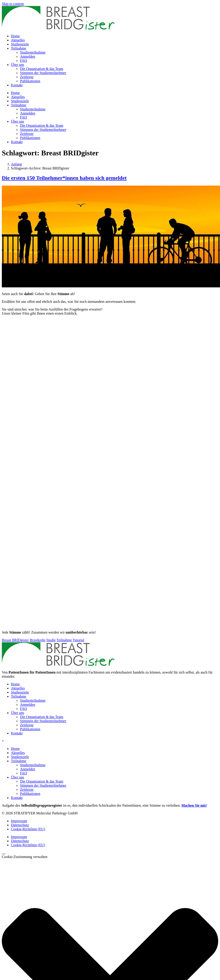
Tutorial (79, 640)
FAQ (24, 61)
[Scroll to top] (4, 854)
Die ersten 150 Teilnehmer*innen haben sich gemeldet (64, 178)
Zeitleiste (27, 77)
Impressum (19, 821)
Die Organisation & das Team (42, 69)
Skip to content (13, 4)
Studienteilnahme (33, 52)
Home (15, 36)
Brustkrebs (38, 640)
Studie (51, 640)
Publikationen (30, 81)
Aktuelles (18, 40)
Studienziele (20, 44)
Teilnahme (19, 48)
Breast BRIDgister (15, 640)
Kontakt (17, 85)
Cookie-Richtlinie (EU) (28, 829)
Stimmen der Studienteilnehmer (43, 73)
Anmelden (28, 56)
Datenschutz (20, 825)
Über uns (17, 65)
